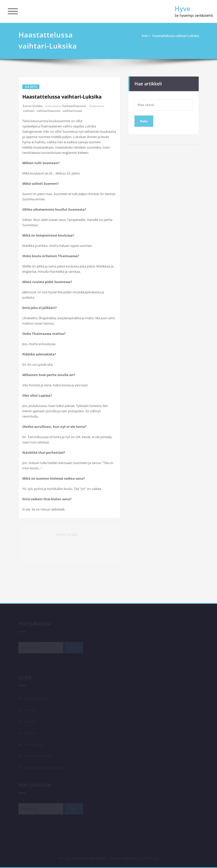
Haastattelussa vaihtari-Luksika (177, 36)
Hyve (183, 9)
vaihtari (29, 111)
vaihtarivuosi (72, 111)
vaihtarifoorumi (49, 111)
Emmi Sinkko (33, 106)
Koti (147, 36)
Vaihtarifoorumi (74, 106)
